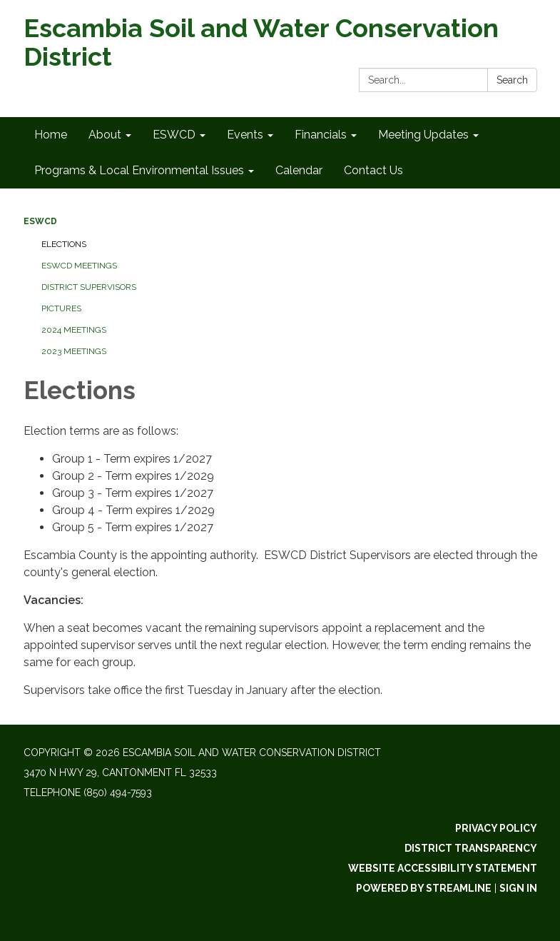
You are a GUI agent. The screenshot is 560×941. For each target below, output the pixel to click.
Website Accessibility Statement (443, 868)
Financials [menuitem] (321, 135)
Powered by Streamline (424, 888)
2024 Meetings (74, 330)
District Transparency (471, 848)
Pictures (61, 308)
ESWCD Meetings (79, 266)
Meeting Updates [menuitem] (423, 135)
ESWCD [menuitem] (174, 135)
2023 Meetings (74, 351)
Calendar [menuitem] (299, 170)
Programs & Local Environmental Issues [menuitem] (139, 170)
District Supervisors (89, 287)
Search (512, 80)
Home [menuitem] (51, 135)
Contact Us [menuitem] (373, 170)
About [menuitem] (105, 135)
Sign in (518, 888)
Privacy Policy (496, 828)
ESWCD (40, 221)
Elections (64, 244)
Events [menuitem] (245, 135)
